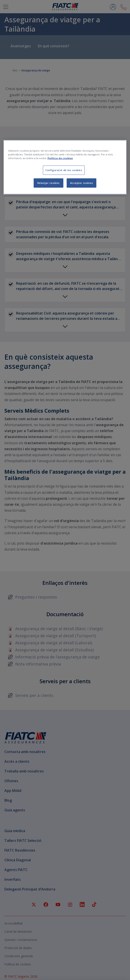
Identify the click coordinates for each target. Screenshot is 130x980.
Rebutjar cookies (49, 183)
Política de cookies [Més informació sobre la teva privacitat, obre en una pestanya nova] (60, 158)
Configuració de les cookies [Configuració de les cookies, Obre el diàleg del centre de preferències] (64, 170)
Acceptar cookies (82, 183)
